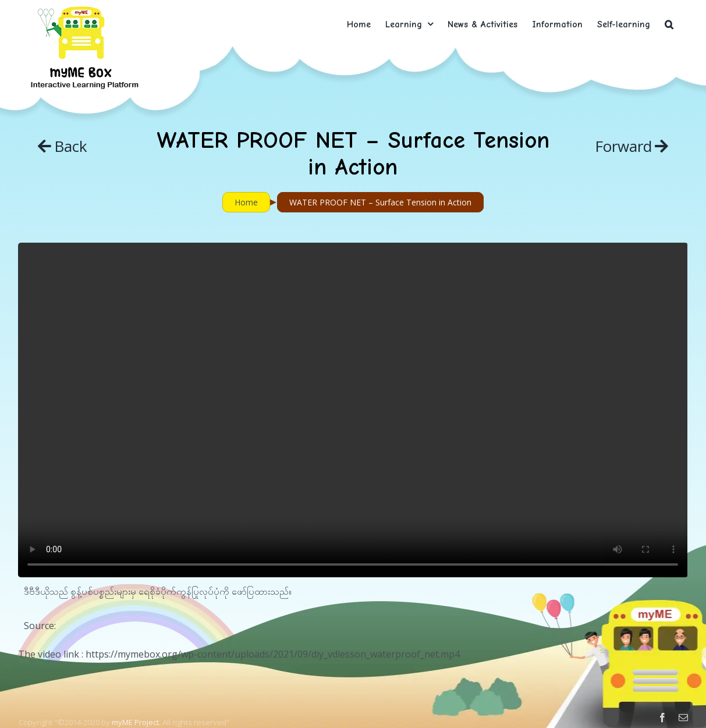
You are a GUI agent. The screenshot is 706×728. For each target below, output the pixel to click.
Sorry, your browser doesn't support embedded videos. (353, 410)
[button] (669, 24)
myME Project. (136, 722)
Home (246, 202)
